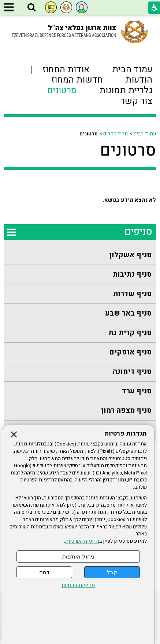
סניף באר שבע (128, 313)
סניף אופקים (130, 352)
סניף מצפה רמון (126, 410)
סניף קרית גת (130, 333)
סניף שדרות (132, 294)
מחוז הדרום (116, 134)
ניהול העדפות (78, 556)
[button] (31, 8)
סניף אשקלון (130, 255)
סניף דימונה (132, 372)
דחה (44, 572)
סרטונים (128, 150)
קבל (112, 572)
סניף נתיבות (132, 274)
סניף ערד (137, 391)
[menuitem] (80, 255)
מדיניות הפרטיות (82, 541)
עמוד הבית (145, 134)
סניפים (138, 232)
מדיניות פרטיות (78, 585)
